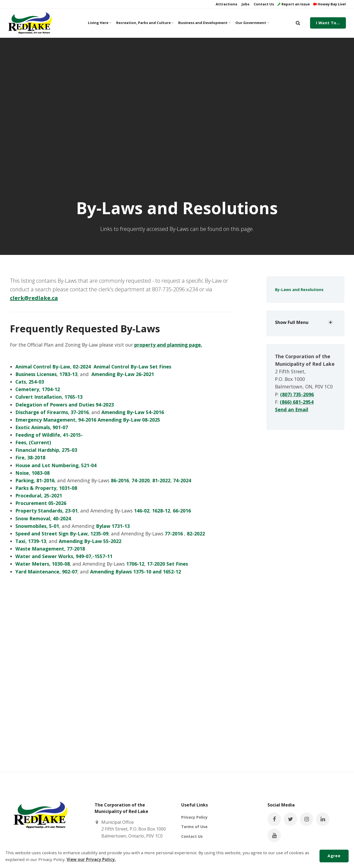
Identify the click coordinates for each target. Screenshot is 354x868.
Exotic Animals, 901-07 (42, 427)
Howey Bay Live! (330, 4)
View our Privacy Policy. (91, 859)
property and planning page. (168, 345)
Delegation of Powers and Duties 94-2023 (65, 405)
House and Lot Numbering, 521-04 (56, 465)
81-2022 (161, 480)
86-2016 (120, 480)
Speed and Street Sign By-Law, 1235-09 (62, 534)
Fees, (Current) (33, 442)
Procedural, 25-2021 (39, 495)
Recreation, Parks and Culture (144, 23)
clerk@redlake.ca (34, 298)
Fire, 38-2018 (30, 457)
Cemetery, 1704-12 (38, 389)
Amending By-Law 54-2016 (133, 412)
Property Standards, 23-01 (47, 511)
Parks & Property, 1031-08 (46, 488)
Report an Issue (294, 4)
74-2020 (141, 480)
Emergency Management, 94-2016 (56, 420)
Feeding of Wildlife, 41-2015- (49, 435)
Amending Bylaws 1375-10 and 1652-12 (135, 572)
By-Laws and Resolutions (299, 290)
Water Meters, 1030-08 (43, 564)
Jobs (245, 4)
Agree (334, 856)
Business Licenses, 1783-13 (46, 374)
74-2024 (182, 480)
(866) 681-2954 (297, 402)
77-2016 (174, 534)
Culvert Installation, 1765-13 (49, 397)
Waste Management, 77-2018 (50, 549)
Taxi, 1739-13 (31, 541)
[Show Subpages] (331, 322)
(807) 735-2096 (297, 394)
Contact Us (263, 4)
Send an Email (292, 409)
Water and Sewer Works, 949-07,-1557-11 (64, 556)
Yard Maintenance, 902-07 (46, 572)
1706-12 (135, 564)
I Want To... (328, 23)
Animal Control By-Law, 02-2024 (53, 367)
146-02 (142, 511)
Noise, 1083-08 (32, 473)
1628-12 (161, 511)
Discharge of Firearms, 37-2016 (52, 412)
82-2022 (196, 534)
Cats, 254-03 (30, 382)
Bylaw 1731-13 (113, 526)
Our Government (252, 23)
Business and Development (204, 23)
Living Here (99, 23)
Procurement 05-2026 (41, 503)
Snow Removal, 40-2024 (43, 518)
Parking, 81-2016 (35, 480)
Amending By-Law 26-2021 (123, 374)
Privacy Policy (194, 817)
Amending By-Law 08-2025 (129, 420)
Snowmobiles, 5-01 (37, 526)
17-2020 (156, 564)
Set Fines (177, 564)
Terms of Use (194, 827)
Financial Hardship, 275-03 (46, 450)
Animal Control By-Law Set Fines (132, 367)
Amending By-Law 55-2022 (90, 541)
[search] (298, 23)
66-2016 (182, 511)
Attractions (226, 4)
